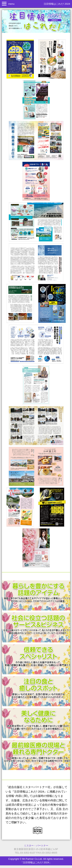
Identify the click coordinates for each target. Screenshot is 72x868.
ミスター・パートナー (36, 846)
